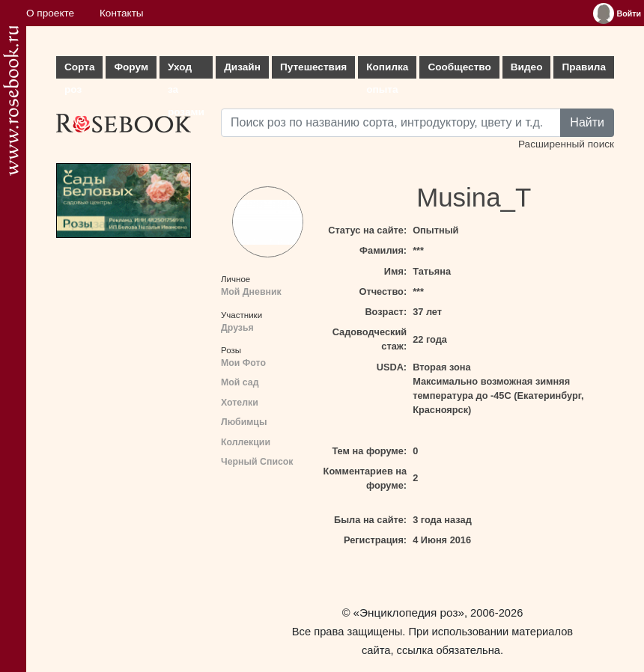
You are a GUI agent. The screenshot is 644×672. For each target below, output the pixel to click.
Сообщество (459, 67)
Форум (131, 67)
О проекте (50, 13)
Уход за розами (186, 70)
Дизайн (242, 67)
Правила (584, 67)
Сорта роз (79, 70)
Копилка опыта (387, 70)
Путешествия (313, 67)
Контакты (122, 13)
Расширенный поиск (566, 144)
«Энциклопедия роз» (409, 613)
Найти (587, 122)
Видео (527, 67)
